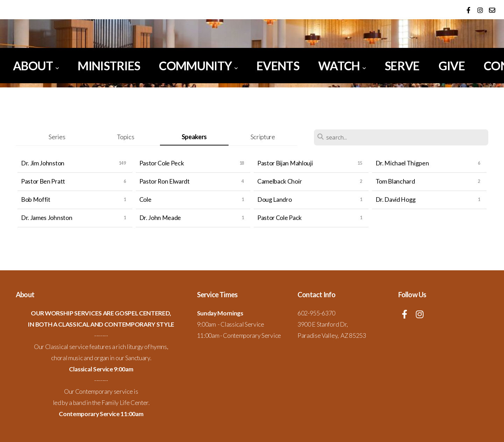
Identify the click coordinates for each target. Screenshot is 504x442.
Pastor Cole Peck (162, 163)
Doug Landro (274, 199)
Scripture (263, 137)
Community (198, 66)
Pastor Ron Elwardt (164, 181)
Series (57, 137)
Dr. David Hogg (396, 199)
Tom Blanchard (395, 181)
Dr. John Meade (160, 218)
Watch (342, 66)
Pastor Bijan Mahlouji (285, 163)
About (36, 66)
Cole (145, 199)
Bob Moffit (36, 199)
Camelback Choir (279, 181)
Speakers (194, 137)
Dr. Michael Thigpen (402, 163)
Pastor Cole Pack (279, 218)
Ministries (109, 66)
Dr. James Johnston (47, 218)
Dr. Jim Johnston (43, 163)
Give (452, 66)
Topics (125, 137)
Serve (402, 66)
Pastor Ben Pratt (43, 181)
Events (278, 66)
